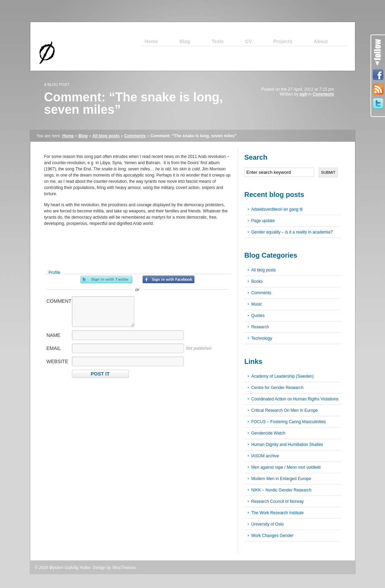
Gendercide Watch (268, 433)
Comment (59, 301)
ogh (303, 94)
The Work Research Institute (278, 513)
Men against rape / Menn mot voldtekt (286, 467)
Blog (83, 136)
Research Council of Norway (278, 501)
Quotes (258, 316)
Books (257, 281)
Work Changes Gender (273, 536)
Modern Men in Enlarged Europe (281, 479)
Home (68, 136)
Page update (263, 221)
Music (257, 304)
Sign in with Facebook (169, 279)
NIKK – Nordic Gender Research (281, 490)
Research (260, 327)
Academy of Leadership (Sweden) (283, 376)
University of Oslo (268, 524)
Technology (262, 338)
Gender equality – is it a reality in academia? (292, 232)
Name (54, 335)
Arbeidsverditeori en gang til (277, 209)
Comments (323, 94)
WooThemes (124, 568)
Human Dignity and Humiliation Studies (287, 445)
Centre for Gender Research (277, 388)
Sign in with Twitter (106, 279)
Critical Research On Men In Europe (285, 410)
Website (57, 361)
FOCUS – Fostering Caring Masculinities (289, 422)
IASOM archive (265, 456)
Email (54, 348)
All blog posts (106, 136)
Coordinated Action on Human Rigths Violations (295, 399)
